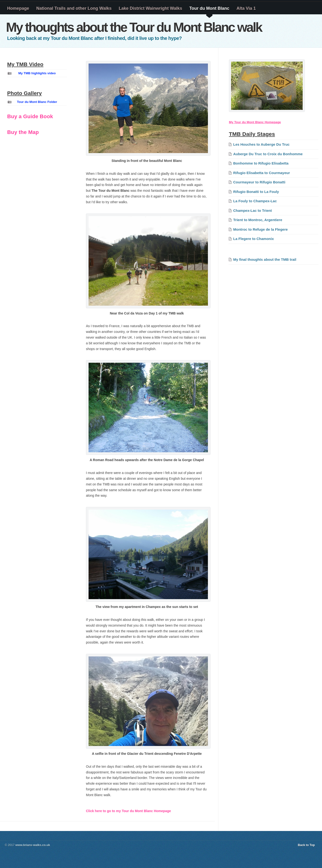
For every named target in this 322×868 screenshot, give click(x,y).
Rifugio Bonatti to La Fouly (256, 192)
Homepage (18, 8)
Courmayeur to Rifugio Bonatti (259, 182)
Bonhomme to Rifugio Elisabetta (261, 163)
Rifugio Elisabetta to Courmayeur (262, 173)
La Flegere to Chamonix (253, 239)
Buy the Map (23, 132)
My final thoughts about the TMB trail (265, 259)
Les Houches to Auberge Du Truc (261, 144)
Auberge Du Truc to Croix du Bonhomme (268, 154)
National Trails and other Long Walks (74, 8)
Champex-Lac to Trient (253, 210)
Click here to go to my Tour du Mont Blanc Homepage (128, 811)
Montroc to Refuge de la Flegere (260, 229)
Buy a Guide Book (30, 116)
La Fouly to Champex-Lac (255, 201)
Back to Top (306, 845)
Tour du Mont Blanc (209, 8)
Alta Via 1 (246, 8)
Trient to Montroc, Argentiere (258, 220)
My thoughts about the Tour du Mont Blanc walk (134, 27)
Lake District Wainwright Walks (150, 8)
